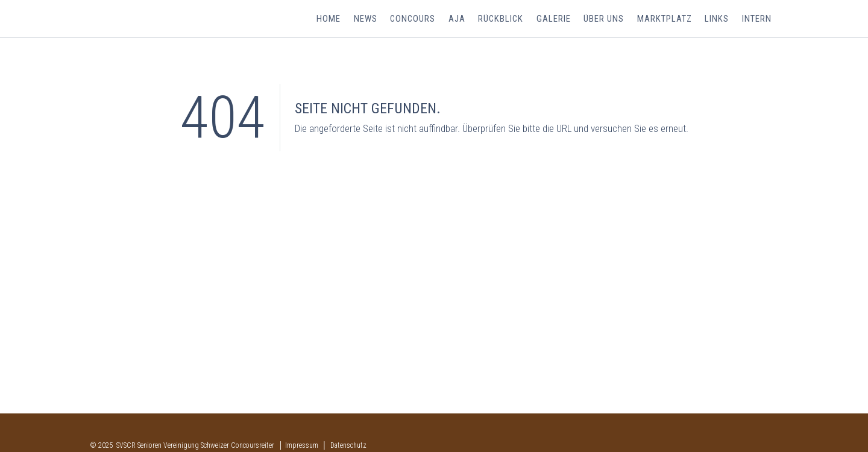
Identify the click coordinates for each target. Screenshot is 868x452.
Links (718, 19)
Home (334, 19)
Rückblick (504, 19)
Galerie (557, 19)
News (370, 19)
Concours (417, 19)
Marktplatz (666, 19)
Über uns (606, 19)
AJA (461, 19)
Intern (757, 19)
